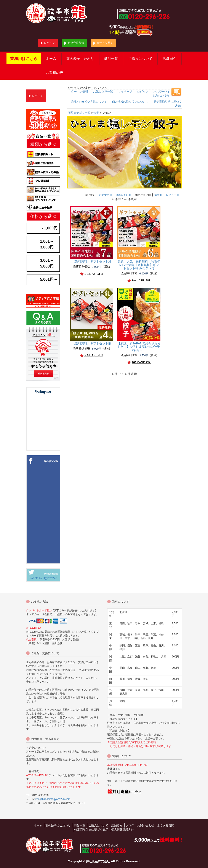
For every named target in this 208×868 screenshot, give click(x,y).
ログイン (48, 43)
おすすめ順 (106, 195)
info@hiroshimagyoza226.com (53, 799)
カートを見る (103, 43)
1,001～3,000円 (47, 244)
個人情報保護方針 (123, 830)
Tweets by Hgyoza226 (43, 578)
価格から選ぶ (43, 216)
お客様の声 (54, 73)
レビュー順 (173, 195)
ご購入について (140, 59)
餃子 (96, 113)
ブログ (130, 825)
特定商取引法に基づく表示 (91, 830)
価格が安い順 (123, 195)
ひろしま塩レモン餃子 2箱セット (140, 347)
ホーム (51, 59)
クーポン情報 (80, 92)
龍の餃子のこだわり (58, 825)
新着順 (158, 195)
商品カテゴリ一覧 (79, 113)
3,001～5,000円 (47, 263)
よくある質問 (166, 825)
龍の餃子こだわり (80, 59)
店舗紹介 (170, 59)
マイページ (125, 92)
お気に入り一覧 (103, 92)
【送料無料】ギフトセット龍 (92, 343)
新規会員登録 (74, 43)
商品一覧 (111, 59)
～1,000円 (49, 228)
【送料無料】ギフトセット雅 (92, 261)
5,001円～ (49, 279)
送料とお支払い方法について (89, 102)
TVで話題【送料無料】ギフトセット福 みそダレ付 (139, 265)
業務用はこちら (24, 59)
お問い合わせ (146, 825)
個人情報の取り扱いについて (130, 102)
